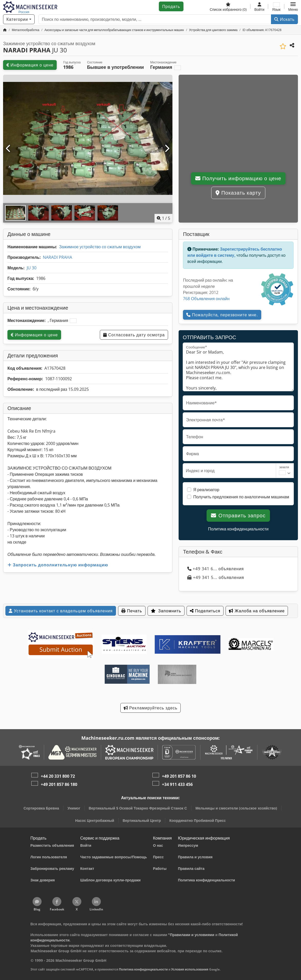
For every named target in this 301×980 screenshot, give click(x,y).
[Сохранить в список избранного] (283, 46)
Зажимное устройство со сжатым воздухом (100, 247)
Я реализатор (206, 490)
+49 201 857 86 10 (179, 776)
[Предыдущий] (9, 149)
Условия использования (190, 969)
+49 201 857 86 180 (59, 784)
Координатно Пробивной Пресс (198, 820)
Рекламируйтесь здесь (151, 708)
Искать (284, 19)
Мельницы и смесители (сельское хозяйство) (236, 808)
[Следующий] (167, 149)
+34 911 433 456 (177, 784)
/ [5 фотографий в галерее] (163, 218)
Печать (132, 611)
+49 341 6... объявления (216, 569)
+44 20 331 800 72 (58, 776)
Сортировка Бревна (41, 808)
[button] (293, 6)
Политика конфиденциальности (238, 529)
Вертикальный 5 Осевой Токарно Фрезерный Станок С (138, 808)
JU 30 (32, 268)
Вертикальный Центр (142, 820)
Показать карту (238, 193)
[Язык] (276, 6)
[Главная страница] (5, 30)
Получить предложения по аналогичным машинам (241, 497)
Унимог (74, 808)
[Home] (26, 30)
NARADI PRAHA (57, 257)
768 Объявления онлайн (206, 299)
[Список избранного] (228, 6)
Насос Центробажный (95, 820)
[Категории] (19, 19)
